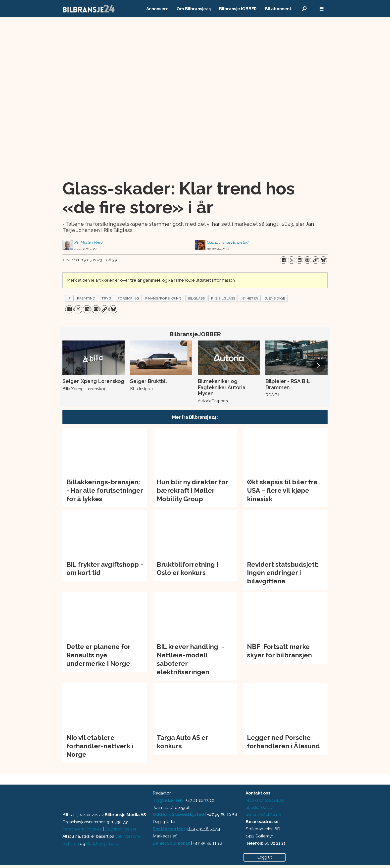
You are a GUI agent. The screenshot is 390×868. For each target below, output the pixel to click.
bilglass (196, 298)
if (69, 298)
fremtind (86, 298)
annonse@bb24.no (263, 814)
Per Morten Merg (170, 829)
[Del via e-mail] (307, 260)
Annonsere (157, 9)
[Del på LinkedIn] (299, 260)
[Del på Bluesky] (323, 260)
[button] (318, 366)
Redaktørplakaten (103, 843)
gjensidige (275, 298)
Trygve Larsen (168, 800)
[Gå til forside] (89, 9)
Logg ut (265, 857)
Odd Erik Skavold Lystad (178, 814)
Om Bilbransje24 (194, 9)
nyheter (250, 298)
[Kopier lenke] (315, 260)
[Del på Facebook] (284, 260)
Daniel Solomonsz (171, 843)
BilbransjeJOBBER (238, 9)
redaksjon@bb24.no (265, 800)
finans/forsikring (163, 298)
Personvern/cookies (82, 829)
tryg (106, 298)
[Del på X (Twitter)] (292, 260)
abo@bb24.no (259, 807)
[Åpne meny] (322, 9)
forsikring (128, 298)
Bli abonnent (278, 9)
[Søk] (304, 9)
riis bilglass (223, 298)
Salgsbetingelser (121, 829)
